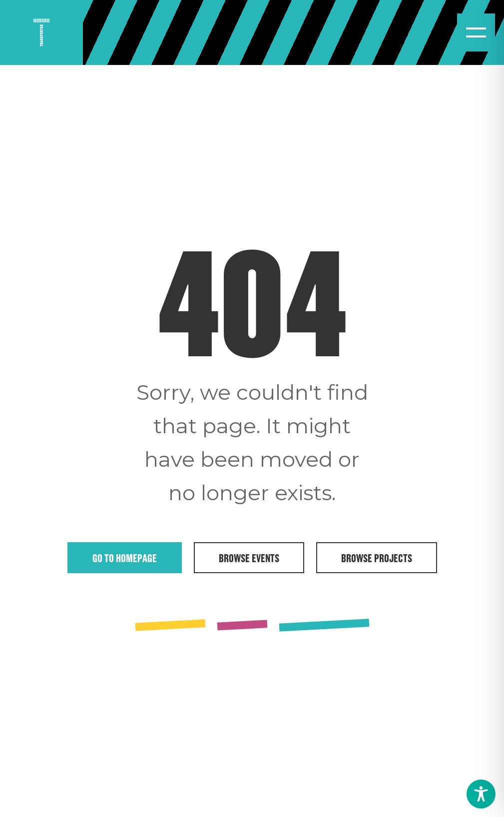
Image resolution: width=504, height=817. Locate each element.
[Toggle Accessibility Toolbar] (481, 794)
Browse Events (249, 558)
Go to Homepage (125, 558)
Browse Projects (377, 558)
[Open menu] (476, 32)
